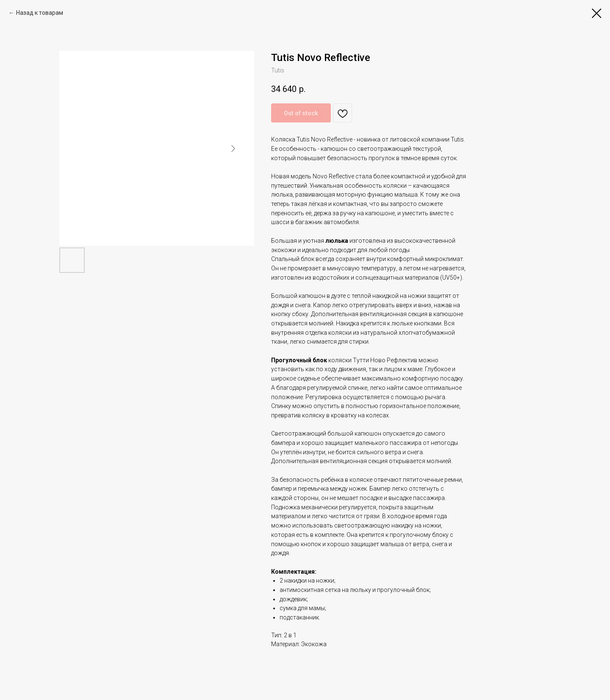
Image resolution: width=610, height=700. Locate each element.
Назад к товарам (40, 13)
